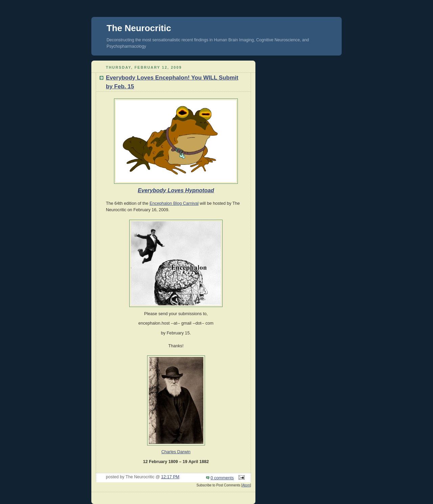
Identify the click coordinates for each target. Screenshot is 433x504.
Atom (246, 485)
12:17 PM (170, 477)
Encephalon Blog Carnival (174, 203)
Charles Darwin (176, 452)
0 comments (222, 478)
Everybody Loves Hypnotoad (176, 190)
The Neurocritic (139, 28)
